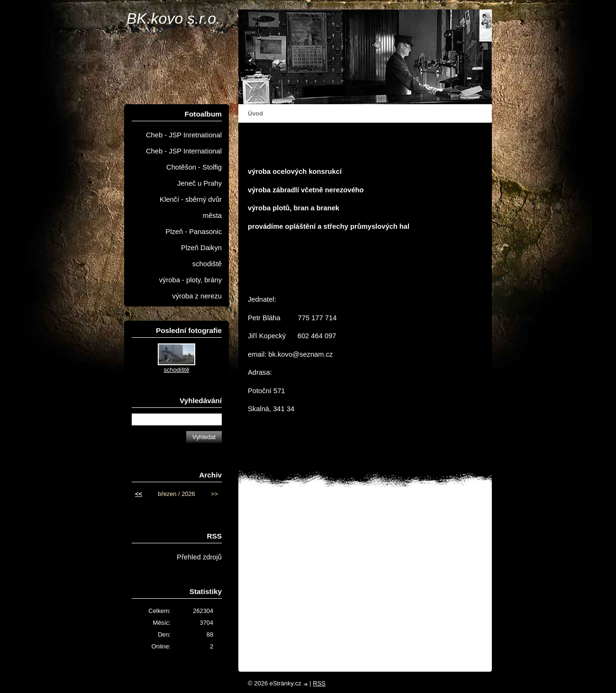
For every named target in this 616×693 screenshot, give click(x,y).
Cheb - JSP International (184, 151)
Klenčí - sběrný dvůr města (191, 207)
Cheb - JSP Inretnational (184, 135)
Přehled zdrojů (199, 557)
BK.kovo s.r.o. (173, 18)
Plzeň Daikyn (201, 248)
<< (139, 494)
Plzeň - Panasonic (194, 232)
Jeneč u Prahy (199, 183)
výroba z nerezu (197, 296)
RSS (319, 683)
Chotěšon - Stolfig (194, 167)
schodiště (207, 264)
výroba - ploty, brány (190, 280)
